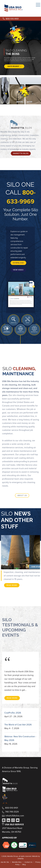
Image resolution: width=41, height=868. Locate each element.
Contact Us (28, 862)
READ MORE (12, 585)
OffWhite (21, 859)
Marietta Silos (17, 862)
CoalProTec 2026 (13, 713)
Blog (24, 865)
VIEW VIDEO (18, 270)
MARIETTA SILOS (21, 153)
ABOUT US (22, 495)
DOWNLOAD (18, 263)
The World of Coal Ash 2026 (18, 725)
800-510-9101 (12, 19)
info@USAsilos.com (15, 816)
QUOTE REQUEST (14, 66)
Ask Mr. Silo (5, 862)
